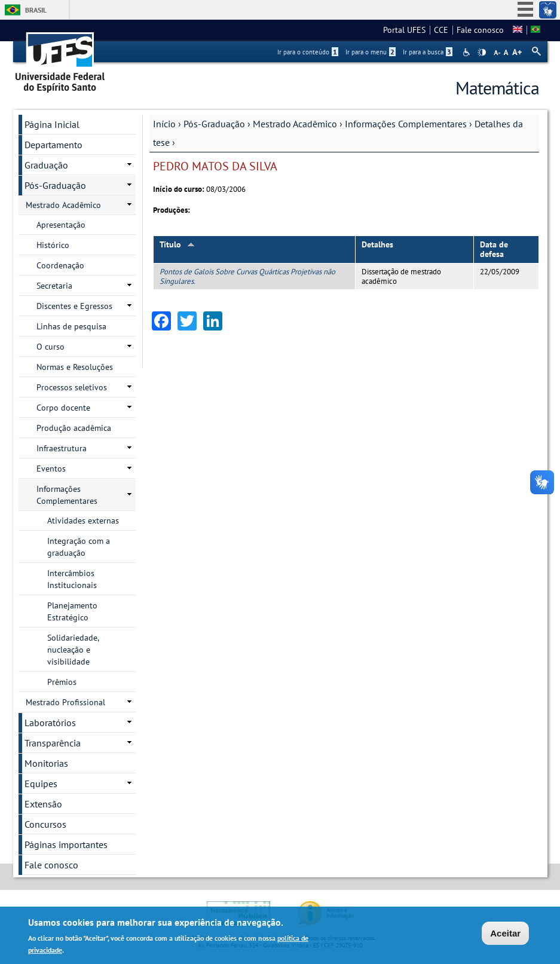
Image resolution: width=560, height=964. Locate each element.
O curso (51, 347)
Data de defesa (494, 250)
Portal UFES (404, 30)
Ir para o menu (371, 52)
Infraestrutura (62, 448)
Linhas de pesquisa (71, 326)
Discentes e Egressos (74, 306)
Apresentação (61, 225)
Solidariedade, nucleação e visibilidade (73, 650)
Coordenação (60, 265)
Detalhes (377, 244)
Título (177, 244)
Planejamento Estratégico (72, 611)
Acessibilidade (468, 52)
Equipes (41, 784)
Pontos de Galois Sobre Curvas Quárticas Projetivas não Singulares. (247, 276)
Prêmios (62, 682)
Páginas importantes (66, 844)
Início (164, 124)
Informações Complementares (406, 124)
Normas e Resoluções (75, 367)
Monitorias (46, 763)
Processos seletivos (72, 387)
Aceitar (505, 933)
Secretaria (54, 286)
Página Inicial (52, 124)
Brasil (36, 10)
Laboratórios (50, 723)
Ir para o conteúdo (308, 52)
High (482, 53)
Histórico (53, 245)
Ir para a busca (428, 52)
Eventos (51, 469)
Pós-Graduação (214, 124)
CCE (441, 30)
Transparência (53, 743)
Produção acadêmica (74, 428)
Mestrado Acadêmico (295, 124)
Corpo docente (63, 408)
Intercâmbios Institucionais (72, 579)
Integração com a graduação (79, 547)
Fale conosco (480, 30)
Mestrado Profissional (65, 702)
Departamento (53, 145)
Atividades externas (83, 521)
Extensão (43, 804)
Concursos (45, 824)
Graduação (46, 165)
